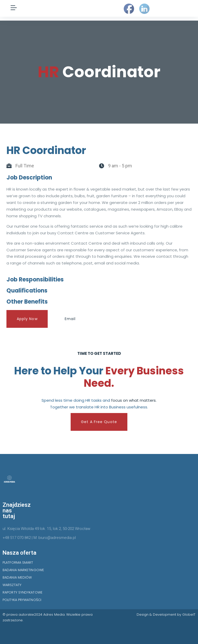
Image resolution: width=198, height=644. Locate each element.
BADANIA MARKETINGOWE (23, 570)
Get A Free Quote (99, 422)
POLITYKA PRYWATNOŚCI (22, 600)
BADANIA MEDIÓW (17, 577)
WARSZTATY (12, 585)
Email (71, 319)
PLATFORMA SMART (18, 563)
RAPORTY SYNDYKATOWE (23, 592)
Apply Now (27, 319)
